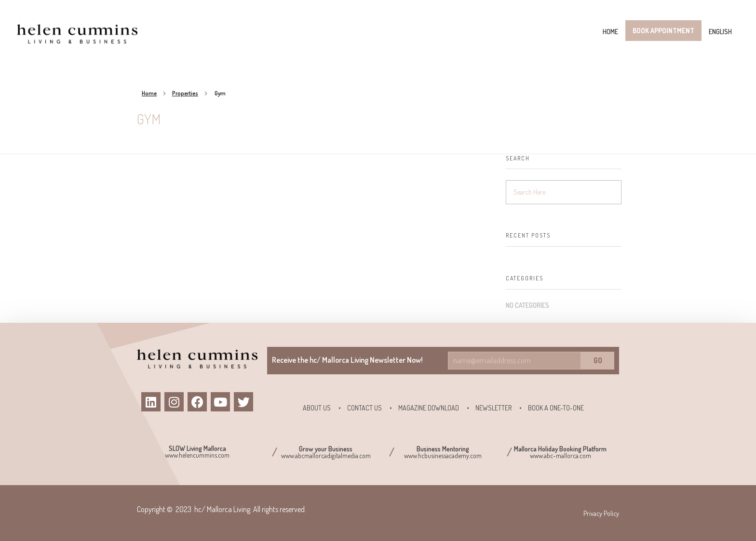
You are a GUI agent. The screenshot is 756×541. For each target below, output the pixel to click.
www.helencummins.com (197, 455)
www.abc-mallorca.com (560, 455)
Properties (185, 93)
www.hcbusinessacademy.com (443, 455)
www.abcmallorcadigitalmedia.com (326, 455)
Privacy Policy (601, 513)
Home (149, 93)
